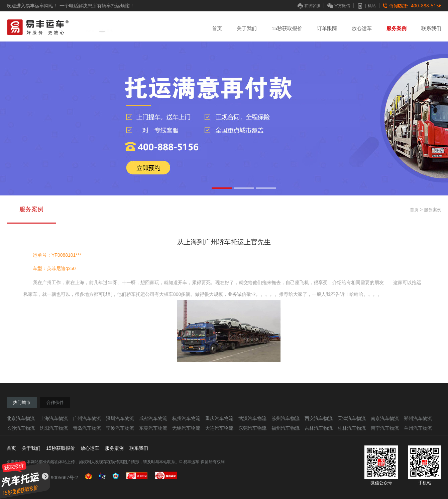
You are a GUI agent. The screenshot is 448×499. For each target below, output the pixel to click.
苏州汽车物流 (286, 418)
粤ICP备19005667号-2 (54, 478)
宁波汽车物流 (120, 428)
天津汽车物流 (352, 418)
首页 (217, 28)
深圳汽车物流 (120, 418)
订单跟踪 (327, 28)
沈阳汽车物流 (54, 428)
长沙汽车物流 (21, 428)
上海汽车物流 (54, 418)
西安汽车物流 (319, 418)
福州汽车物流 (286, 428)
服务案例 (397, 28)
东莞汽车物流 (153, 428)
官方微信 (339, 6)
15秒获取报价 (287, 28)
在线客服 (309, 6)
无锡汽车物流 (186, 428)
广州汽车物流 (87, 418)
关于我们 (247, 28)
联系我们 (431, 28)
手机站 (366, 6)
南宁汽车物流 (385, 428)
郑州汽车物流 (418, 418)
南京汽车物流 (385, 418)
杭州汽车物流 (186, 418)
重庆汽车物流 (219, 418)
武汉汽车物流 (252, 418)
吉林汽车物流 (319, 428)
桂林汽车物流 (352, 428)
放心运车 (362, 28)
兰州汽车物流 (418, 428)
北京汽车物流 (21, 418)
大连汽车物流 (219, 428)
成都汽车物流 (153, 418)
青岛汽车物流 (87, 428)
